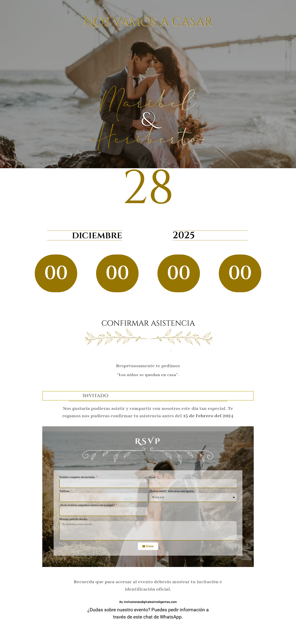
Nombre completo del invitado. (78, 478)
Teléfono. (65, 492)
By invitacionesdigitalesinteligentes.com (148, 214)
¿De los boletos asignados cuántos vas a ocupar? (87, 506)
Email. (153, 478)
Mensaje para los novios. (73, 520)
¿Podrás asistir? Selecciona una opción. (172, 492)
